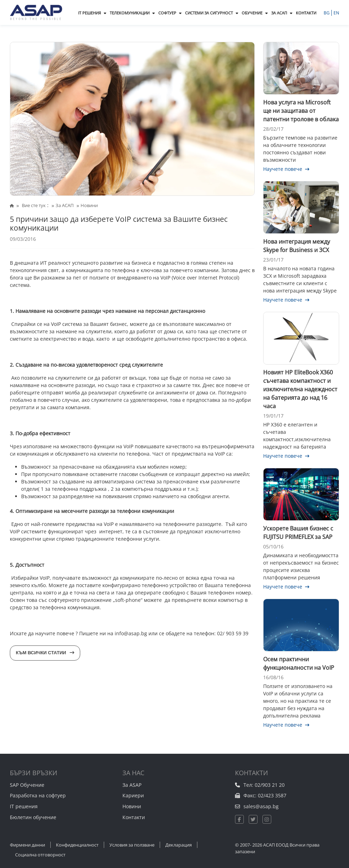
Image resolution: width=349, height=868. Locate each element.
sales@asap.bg (261, 806)
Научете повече (286, 169)
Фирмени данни (27, 845)
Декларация (179, 845)
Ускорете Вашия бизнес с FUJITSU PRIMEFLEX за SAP (298, 533)
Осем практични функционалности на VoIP (299, 663)
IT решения (24, 806)
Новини (132, 806)
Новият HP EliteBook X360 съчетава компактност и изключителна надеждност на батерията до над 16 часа (300, 389)
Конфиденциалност (77, 845)
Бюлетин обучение (33, 817)
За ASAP (132, 785)
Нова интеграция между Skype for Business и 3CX (297, 246)
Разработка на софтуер (38, 795)
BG (327, 13)
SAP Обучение (27, 785)
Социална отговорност (40, 855)
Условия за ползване (132, 845)
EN (336, 13)
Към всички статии (45, 653)
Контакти (134, 817)
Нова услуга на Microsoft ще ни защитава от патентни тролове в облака (301, 111)
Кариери (133, 795)
